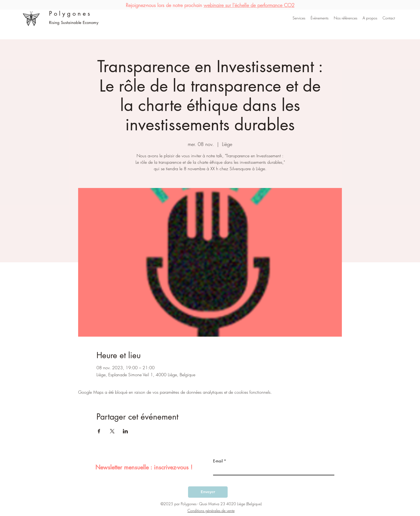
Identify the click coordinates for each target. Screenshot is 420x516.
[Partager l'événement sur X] (112, 431)
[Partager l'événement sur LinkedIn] (125, 431)
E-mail (218, 461)
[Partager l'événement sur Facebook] (99, 431)
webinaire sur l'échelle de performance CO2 (249, 5)
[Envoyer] (208, 492)
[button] (299, 18)
